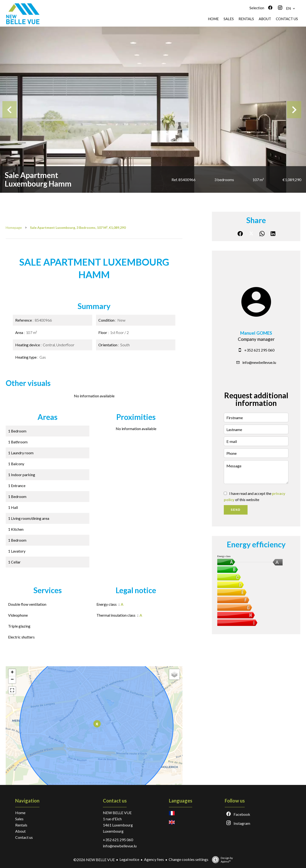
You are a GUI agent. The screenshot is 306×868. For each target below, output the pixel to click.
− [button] (12, 680)
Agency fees (154, 859)
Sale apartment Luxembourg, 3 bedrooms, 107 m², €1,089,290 (78, 228)
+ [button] (12, 673)
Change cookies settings (189, 859)
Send (236, 510)
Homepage (14, 228)
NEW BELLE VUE (117, 813)
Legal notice (129, 859)
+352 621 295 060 (259, 350)
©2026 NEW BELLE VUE (94, 860)
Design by (221, 860)
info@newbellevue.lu (259, 362)
